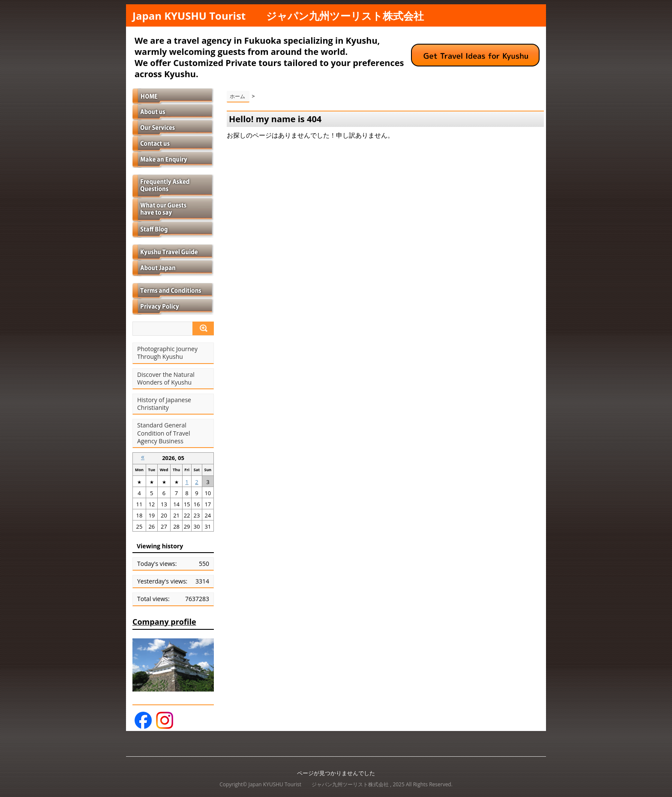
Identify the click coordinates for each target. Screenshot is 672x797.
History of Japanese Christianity (164, 404)
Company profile (164, 622)
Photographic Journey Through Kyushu (167, 353)
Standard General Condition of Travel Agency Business (163, 433)
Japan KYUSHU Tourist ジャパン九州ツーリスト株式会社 (278, 16)
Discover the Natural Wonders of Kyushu (166, 379)
